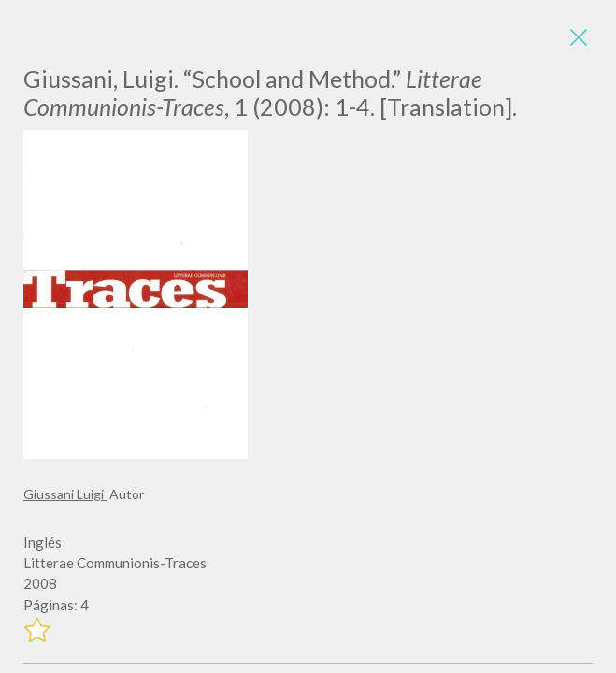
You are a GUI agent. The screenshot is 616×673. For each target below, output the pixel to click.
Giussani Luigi (65, 494)
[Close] (579, 37)
